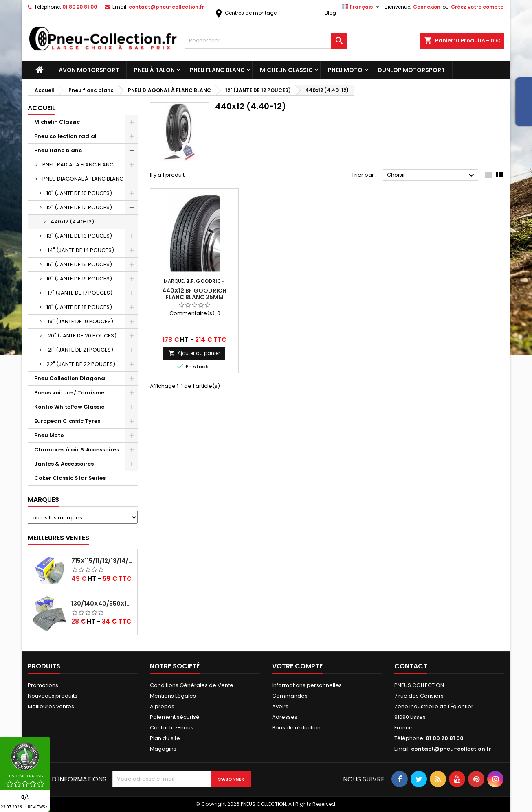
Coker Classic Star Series (70, 478)
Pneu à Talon (154, 70)
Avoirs (280, 706)
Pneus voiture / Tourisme (69, 393)
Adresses (285, 717)
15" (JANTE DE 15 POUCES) (79, 264)
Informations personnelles (307, 685)
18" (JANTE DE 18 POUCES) (79, 307)
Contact (411, 666)
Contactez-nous (172, 728)
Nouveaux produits (53, 696)
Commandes (290, 696)
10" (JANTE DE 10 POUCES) (79, 193)
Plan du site (165, 738)
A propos (162, 706)
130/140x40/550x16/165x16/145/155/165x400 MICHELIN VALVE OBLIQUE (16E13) (103, 604)
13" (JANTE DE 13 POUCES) (79, 236)
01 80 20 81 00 (80, 7)
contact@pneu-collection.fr (166, 7)
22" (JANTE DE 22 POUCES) (81, 364)
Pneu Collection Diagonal (70, 378)
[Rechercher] (266, 41)
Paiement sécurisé (175, 717)
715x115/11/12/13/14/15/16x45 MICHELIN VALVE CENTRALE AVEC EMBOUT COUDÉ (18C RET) (103, 561)
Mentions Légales (173, 696)
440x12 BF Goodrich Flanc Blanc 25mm (194, 294)
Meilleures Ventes (58, 538)
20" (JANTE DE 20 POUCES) (81, 336)
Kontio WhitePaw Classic (69, 407)
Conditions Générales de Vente (192, 685)
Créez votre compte (477, 7)
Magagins (163, 749)
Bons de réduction (296, 728)
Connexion (427, 7)
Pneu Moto (345, 70)
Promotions (43, 685)
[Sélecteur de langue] (362, 7)
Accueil (42, 108)
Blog (330, 13)
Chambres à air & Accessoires (77, 450)
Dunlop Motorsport (411, 70)
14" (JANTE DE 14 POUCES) (80, 250)
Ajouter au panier (194, 353)
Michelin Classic (286, 70)
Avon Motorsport (89, 70)
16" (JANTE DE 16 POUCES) (79, 279)
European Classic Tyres (67, 421)
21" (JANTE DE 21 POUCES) (80, 350)
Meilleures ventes (51, 706)
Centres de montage (245, 13)
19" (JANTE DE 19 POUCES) (80, 321)
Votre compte (297, 666)
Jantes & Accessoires (64, 464)
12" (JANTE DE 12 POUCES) (79, 207)
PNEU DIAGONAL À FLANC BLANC (83, 179)
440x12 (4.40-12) (72, 222)
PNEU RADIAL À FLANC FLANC (78, 165)
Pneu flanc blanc (217, 70)
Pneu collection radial (65, 136)
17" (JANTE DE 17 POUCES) (79, 293)
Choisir (432, 175)
